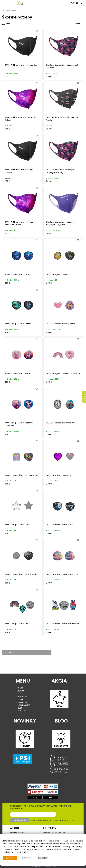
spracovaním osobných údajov (56, 821)
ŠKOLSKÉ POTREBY (9, 10)
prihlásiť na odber (20, 820)
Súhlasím (10, 858)
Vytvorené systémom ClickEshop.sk (43, 867)
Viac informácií (21, 852)
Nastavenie (26, 858)
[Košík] (83, 3)
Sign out (70, 820)
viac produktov (9, 652)
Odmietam (43, 858)
